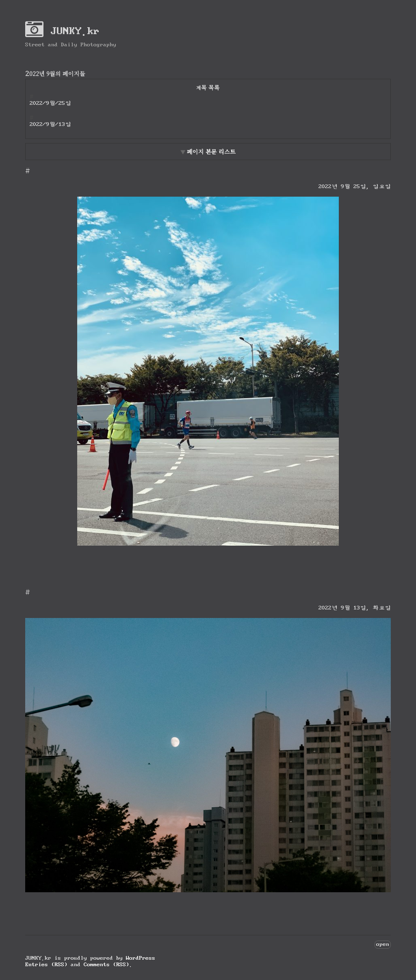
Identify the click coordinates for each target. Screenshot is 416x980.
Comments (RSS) (106, 964)
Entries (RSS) (46, 964)
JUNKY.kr (62, 31)
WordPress (141, 958)
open (383, 944)
